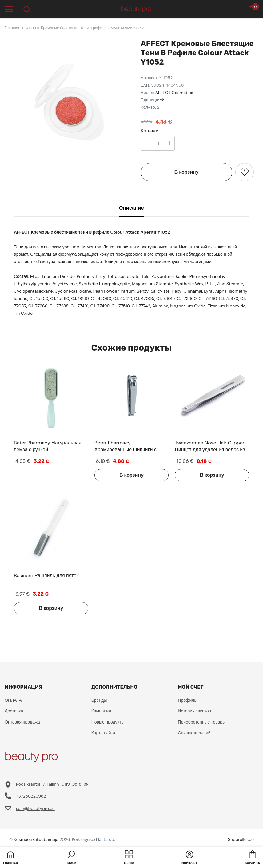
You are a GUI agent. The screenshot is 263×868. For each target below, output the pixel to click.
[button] (71, 858)
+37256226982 (31, 796)
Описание (131, 208)
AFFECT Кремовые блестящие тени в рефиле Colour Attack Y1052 (85, 28)
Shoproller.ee (241, 839)
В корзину (187, 172)
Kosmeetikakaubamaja (36, 839)
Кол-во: (150, 131)
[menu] (9, 9)
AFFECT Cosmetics (174, 93)
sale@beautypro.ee (35, 808)
